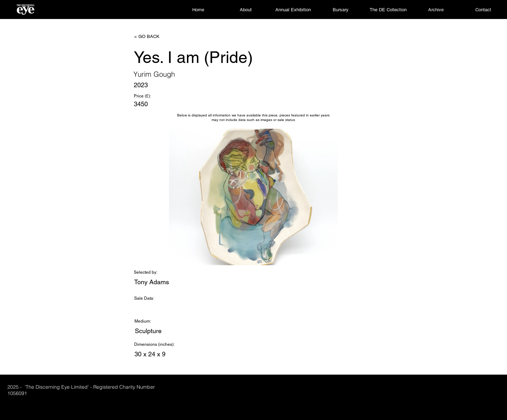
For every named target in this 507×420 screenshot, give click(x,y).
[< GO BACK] (157, 37)
